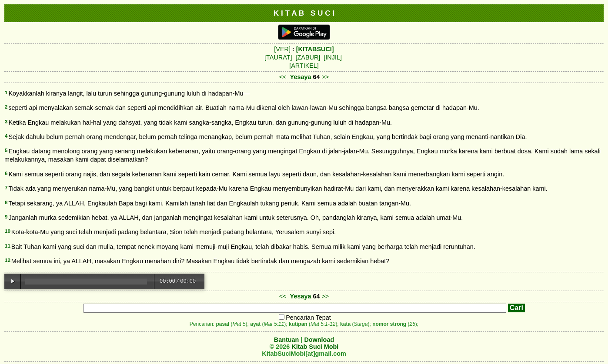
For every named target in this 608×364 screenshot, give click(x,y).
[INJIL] (333, 57)
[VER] (282, 49)
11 (8, 246)
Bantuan (287, 340)
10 (8, 231)
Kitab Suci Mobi (315, 347)
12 (8, 260)
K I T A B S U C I (304, 13)
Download (319, 340)
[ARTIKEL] (304, 66)
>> (325, 77)
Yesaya (301, 77)
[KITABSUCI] (315, 49)
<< (283, 77)
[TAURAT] (278, 57)
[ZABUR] (308, 57)
